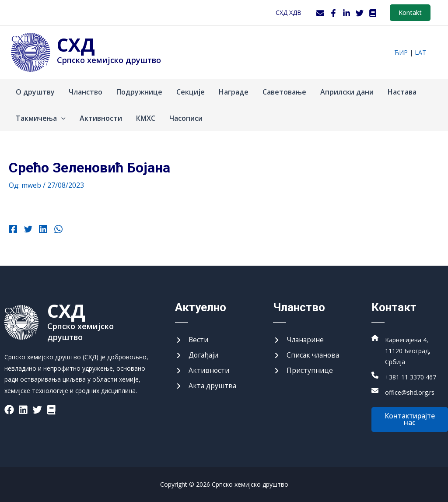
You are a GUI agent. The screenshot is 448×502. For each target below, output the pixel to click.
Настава (402, 92)
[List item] (9, 409)
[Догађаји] (197, 355)
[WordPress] (373, 13)
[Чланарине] (299, 339)
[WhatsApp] (56, 230)
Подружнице (139, 92)
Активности (101, 118)
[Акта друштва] (206, 386)
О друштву (35, 92)
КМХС (146, 118)
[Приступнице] (303, 370)
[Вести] (192, 339)
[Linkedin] (42, 230)
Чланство (86, 92)
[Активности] (202, 370)
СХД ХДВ (289, 12)
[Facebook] (333, 13)
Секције (191, 92)
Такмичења (41, 118)
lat (420, 52)
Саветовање (284, 92)
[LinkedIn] (346, 13)
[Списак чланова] (307, 355)
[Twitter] (360, 13)
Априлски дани (347, 92)
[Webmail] (320, 13)
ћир (401, 52)
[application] (61, 118)
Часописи (186, 118)
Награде (234, 92)
